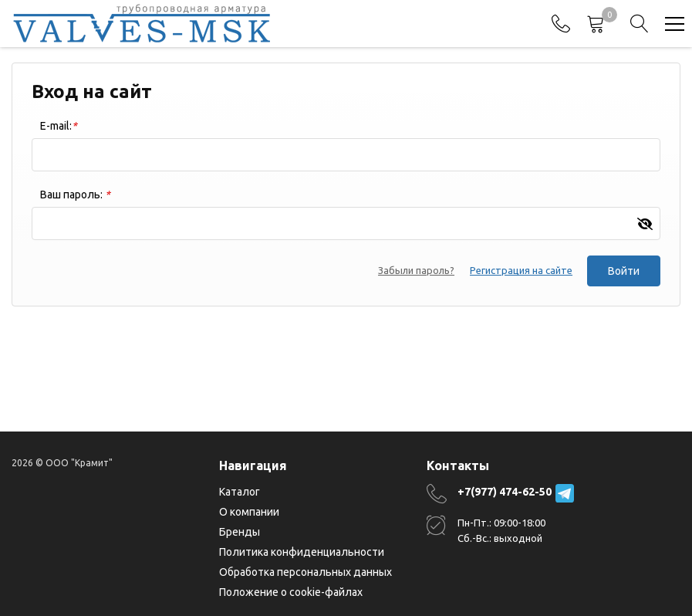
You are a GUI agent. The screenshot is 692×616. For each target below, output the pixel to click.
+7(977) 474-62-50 (505, 492)
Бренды (240, 532)
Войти (624, 271)
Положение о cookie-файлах (291, 592)
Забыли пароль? (415, 270)
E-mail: (59, 126)
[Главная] (142, 24)
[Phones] (561, 24)
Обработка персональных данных (305, 572)
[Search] (640, 24)
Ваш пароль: (75, 195)
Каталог (240, 492)
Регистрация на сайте (520, 270)
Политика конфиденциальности (302, 552)
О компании (249, 512)
